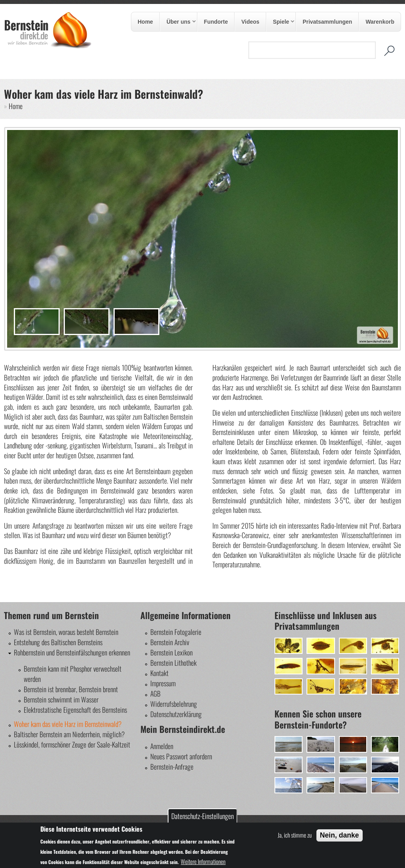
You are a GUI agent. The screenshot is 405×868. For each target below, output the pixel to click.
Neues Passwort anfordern (181, 756)
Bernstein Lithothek (173, 663)
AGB (155, 693)
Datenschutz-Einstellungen (202, 816)
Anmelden (162, 746)
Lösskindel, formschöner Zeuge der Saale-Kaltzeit (72, 744)
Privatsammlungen (327, 22)
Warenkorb (380, 22)
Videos (250, 22)
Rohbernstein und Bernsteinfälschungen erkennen (72, 652)
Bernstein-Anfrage (172, 766)
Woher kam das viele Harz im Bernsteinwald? (68, 724)
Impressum (163, 683)
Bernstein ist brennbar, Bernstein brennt (71, 689)
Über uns (178, 22)
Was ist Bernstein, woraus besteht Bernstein (66, 632)
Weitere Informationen (203, 861)
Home (145, 22)
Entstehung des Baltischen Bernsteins (58, 642)
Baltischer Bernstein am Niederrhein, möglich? (69, 734)
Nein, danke (340, 835)
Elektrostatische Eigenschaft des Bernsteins (75, 710)
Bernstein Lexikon (171, 652)
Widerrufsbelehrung (174, 704)
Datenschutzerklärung (176, 714)
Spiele (280, 22)
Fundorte (216, 22)
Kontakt (159, 673)
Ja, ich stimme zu (295, 835)
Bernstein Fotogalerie (176, 632)
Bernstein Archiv (170, 642)
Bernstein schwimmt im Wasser (61, 699)
